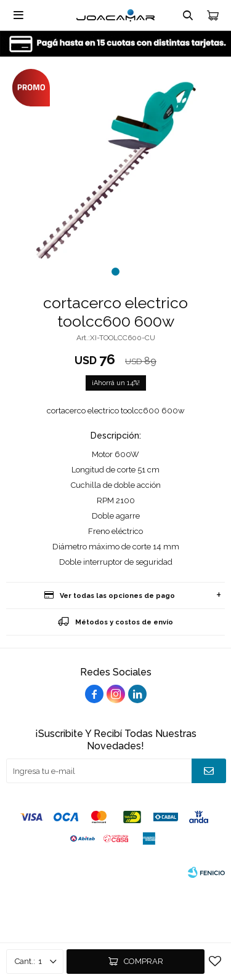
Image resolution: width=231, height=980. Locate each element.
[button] (115, 272)
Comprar (144, 961)
